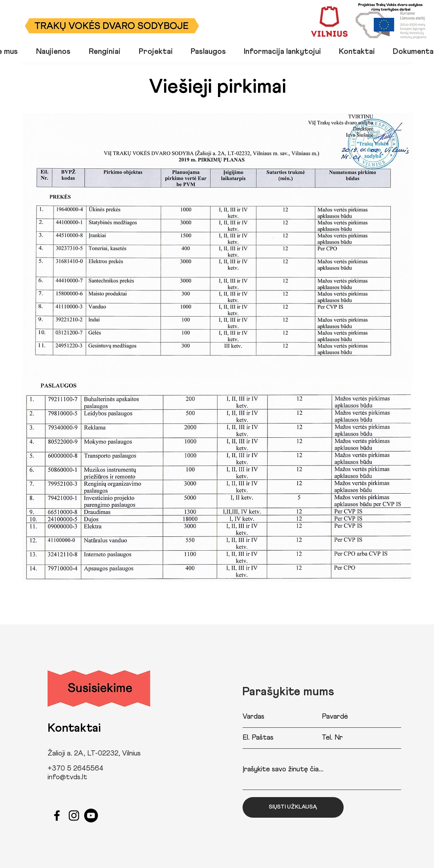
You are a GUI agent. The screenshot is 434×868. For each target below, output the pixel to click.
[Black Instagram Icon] (74, 816)
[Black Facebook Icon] (57, 816)
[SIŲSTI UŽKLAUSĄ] (293, 807)
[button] (108, 51)
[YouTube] (91, 816)
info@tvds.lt (67, 777)
